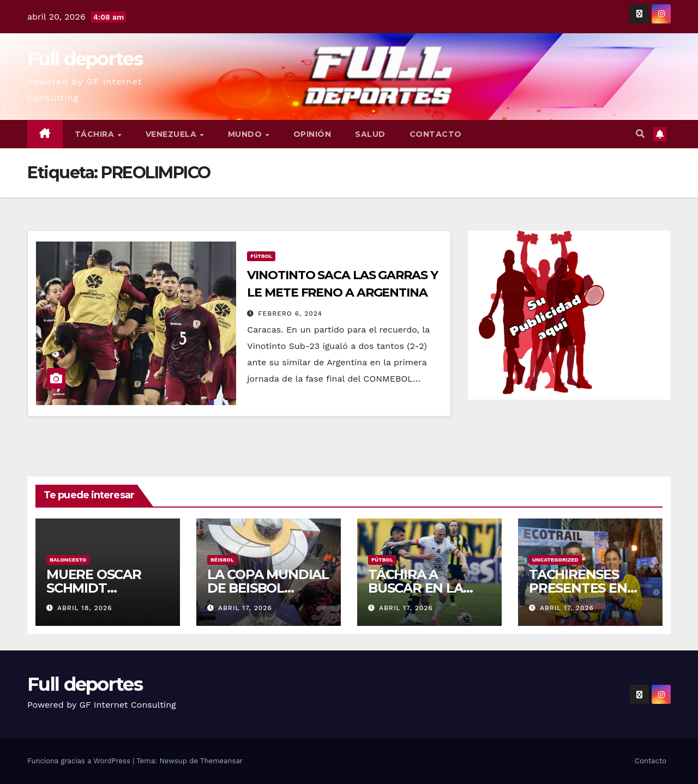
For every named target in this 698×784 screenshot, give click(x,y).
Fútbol (261, 256)
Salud (370, 134)
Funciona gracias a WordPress (80, 761)
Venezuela (172, 134)
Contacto (436, 134)
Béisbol (222, 560)
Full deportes (85, 59)
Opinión (312, 134)
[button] (640, 134)
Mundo (246, 134)
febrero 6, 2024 (290, 313)
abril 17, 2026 (245, 608)
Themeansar (221, 761)
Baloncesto (68, 560)
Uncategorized (555, 560)
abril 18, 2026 (85, 608)
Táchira (96, 134)
